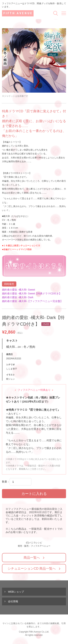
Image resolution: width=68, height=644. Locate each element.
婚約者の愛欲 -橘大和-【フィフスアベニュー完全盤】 (32, 301)
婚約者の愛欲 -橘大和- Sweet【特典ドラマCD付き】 (32, 293)
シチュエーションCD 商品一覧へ (32, 569)
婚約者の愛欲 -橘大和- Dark (18, 297)
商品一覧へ (32, 558)
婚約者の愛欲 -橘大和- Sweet (18, 290)
